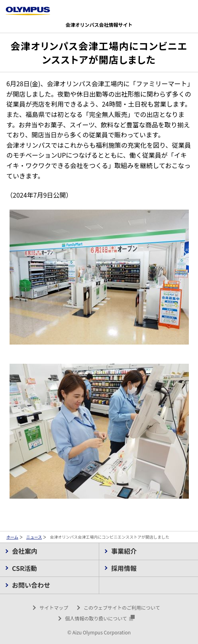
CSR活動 (25, 568)
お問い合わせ (31, 585)
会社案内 (25, 551)
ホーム (12, 537)
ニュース (34, 537)
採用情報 (124, 568)
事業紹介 (124, 551)
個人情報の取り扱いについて (100, 618)
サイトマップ (54, 607)
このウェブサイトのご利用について (122, 607)
